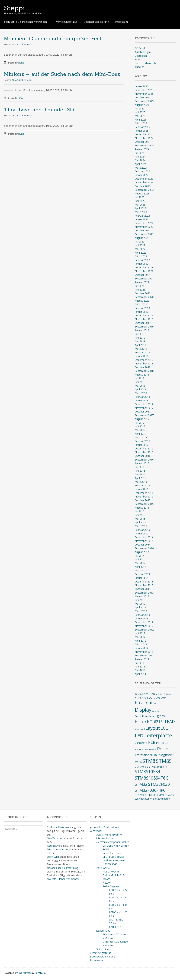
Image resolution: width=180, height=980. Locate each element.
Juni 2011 (140, 667)
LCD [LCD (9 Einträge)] (165, 728)
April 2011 (140, 674)
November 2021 (144, 271)
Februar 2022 (142, 260)
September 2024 (144, 145)
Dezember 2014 (144, 537)
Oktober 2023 (143, 186)
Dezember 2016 (144, 448)
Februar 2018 (142, 397)
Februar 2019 (142, 352)
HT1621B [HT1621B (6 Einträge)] (155, 722)
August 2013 (142, 596)
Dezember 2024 (144, 134)
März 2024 (141, 168)
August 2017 (142, 419)
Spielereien (102, 949)
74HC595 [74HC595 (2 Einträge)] (139, 694)
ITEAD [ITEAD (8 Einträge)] (169, 721)
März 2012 (141, 644)
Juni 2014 (140, 559)
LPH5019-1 (115, 927)
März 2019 (141, 349)
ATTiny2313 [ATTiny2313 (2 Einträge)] (161, 698)
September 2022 (144, 234)
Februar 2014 (142, 574)
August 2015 (142, 508)
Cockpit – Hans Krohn (59, 827)
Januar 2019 (142, 356)
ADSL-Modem (111, 872)
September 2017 (144, 415)
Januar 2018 (142, 400)
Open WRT (53, 857)
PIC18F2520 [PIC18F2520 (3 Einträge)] (142, 749)
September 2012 (144, 630)
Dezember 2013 (144, 582)
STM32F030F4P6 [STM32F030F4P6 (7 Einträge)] (150, 790)
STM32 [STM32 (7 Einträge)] (141, 784)
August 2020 (142, 301)
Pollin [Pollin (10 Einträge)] (163, 749)
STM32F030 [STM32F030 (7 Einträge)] (159, 784)
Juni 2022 (140, 245)
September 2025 (144, 101)
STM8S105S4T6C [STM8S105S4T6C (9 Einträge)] (152, 778)
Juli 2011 (140, 663)
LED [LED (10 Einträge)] (139, 736)
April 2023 (140, 208)
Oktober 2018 (143, 367)
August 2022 (142, 238)
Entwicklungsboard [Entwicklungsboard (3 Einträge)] (145, 716)
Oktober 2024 (143, 142)
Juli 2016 (140, 467)
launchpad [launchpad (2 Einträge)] (140, 729)
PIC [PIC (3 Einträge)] (158, 743)
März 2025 (141, 123)
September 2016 (144, 460)
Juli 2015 (140, 511)
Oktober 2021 (143, 275)
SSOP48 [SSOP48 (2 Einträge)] (138, 762)
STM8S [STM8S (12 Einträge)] (164, 761)
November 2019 (144, 319)
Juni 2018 (140, 382)
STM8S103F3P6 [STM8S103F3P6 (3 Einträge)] (158, 767)
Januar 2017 (142, 445)
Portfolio (40, 973)
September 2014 (144, 548)
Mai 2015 (140, 519)
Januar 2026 (142, 86)
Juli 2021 (140, 286)
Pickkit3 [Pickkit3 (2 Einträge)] (153, 750)
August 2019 (142, 330)
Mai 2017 (140, 430)
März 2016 (141, 482)
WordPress (25, 973)
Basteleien (141, 56)
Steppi (14, 8)
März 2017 (141, 437)
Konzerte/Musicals (145, 63)
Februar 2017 (142, 441)
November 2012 (144, 626)
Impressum (121, 22)
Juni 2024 (140, 157)
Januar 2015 (142, 533)
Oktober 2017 (143, 412)
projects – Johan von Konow (63, 879)
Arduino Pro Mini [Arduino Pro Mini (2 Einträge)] (163, 694)
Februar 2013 (142, 615)
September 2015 (144, 504)
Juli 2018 (140, 378)
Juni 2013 (140, 600)
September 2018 (144, 371)
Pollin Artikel (103, 868)
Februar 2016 (142, 485)
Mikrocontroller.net (58, 849)
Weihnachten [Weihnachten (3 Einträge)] (142, 799)
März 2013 (141, 611)
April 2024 (140, 164)
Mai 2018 (140, 386)
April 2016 (140, 478)
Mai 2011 (140, 670)
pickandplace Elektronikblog (63, 868)
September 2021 (144, 278)
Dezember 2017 (144, 404)
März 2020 (141, 304)
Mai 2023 (140, 205)
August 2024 (142, 149)
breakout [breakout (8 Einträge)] (144, 703)
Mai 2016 (140, 474)
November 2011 (144, 652)
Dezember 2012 (144, 622)
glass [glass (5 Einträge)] (161, 716)
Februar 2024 (142, 171)
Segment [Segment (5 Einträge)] (166, 755)
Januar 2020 (142, 312)
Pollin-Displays (111, 886)
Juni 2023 (140, 201)
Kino (22, 63)
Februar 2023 (142, 216)
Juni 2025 (140, 112)
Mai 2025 (140, 116)
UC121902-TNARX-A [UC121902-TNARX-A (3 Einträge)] (146, 795)
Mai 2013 (140, 604)
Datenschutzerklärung (96, 22)
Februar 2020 (142, 308)
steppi (29, 44)
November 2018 (144, 363)
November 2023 (144, 182)
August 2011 (142, 659)
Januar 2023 (142, 219)
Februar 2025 (142, 127)
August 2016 (142, 463)
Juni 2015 (140, 515)
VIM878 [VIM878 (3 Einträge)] (163, 795)
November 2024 (144, 138)
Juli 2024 (140, 153)
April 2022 (140, 253)
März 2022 (141, 256)
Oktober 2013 (143, 589)
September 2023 (144, 190)
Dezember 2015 (144, 493)
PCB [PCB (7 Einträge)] (152, 742)
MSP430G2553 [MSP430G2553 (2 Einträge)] (141, 743)
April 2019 (140, 345)
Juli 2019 (140, 334)
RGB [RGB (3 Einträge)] (156, 755)
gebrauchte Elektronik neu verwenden (25, 22)
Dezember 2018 (144, 360)
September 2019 (144, 327)
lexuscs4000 (103, 931)
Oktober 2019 (143, 323)
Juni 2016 (140, 471)
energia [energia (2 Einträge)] (156, 711)
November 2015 (144, 497)
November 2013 (144, 585)
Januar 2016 (142, 489)
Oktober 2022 (143, 230)
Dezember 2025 (144, 90)
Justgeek (52, 846)
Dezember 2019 (144, 315)
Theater (139, 67)
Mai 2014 (140, 563)
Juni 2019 (140, 338)
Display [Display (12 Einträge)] (143, 710)
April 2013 (140, 607)
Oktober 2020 (143, 293)
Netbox (107, 883)
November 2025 (144, 94)
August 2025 (142, 105)
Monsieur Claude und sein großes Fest (53, 39)
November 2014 (144, 541)
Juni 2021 (140, 290)
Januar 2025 (142, 131)
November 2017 (144, 408)
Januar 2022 (142, 264)
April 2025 (140, 120)
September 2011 (144, 655)
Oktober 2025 (143, 97)
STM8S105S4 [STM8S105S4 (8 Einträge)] (148, 771)
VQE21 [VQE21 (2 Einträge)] (171, 795)
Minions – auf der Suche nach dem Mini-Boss (62, 74)
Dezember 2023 (144, 179)
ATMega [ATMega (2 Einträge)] (152, 698)
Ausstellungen (143, 52)
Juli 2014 (140, 556)
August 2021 (142, 282)
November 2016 (144, 452)
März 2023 (141, 212)
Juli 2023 (140, 197)
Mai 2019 (140, 341)
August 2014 (142, 552)
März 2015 (141, 526)
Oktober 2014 (143, 545)
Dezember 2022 (144, 223)
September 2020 (144, 297)
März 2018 (141, 393)
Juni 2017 (140, 426)
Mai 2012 (140, 637)
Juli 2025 (140, 108)
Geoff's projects (56, 838)
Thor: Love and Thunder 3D (39, 110)
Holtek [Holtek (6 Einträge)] (141, 722)
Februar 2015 (142, 530)
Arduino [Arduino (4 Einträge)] (149, 694)
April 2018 (140, 389)
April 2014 (140, 567)
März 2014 (141, 570)
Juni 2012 (140, 633)
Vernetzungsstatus (67, 22)
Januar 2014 (142, 578)
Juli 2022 (140, 242)
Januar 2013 (142, 618)
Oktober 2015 (143, 500)
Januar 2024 (142, 175)
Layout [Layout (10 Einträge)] (153, 728)
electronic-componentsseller (112, 842)
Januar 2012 (142, 648)
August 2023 (142, 193)
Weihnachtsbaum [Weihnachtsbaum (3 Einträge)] (160, 799)
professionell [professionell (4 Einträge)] (144, 755)
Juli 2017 (140, 423)
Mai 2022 (140, 249)
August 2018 (142, 375)
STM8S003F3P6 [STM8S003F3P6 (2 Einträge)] (141, 767)
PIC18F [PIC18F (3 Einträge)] (165, 743)
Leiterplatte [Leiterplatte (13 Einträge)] (158, 735)
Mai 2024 (140, 160)
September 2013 (144, 593)
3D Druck (140, 48)
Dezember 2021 (144, 267)
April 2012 (140, 641)
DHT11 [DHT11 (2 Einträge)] (156, 704)
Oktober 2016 (143, 456)
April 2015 (140, 522)
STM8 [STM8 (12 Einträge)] (149, 761)
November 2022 (144, 227)
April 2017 (140, 434)
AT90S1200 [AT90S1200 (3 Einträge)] (141, 698)
